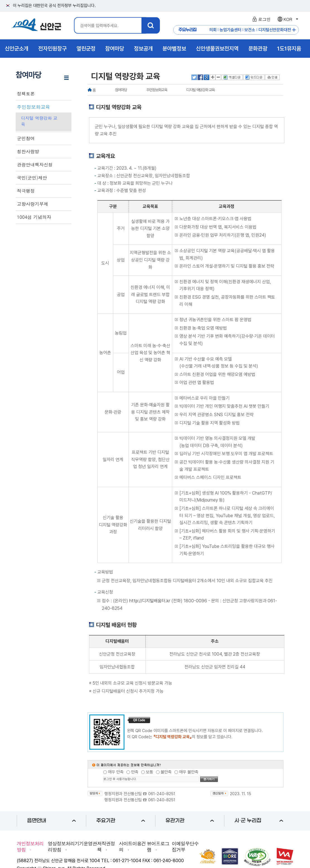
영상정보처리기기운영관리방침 (72, 847)
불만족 (166, 772)
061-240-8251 (162, 794)
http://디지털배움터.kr (150, 601)
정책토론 (26, 94)
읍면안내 (51, 821)
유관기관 (190, 821)
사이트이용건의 (132, 847)
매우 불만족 (189, 772)
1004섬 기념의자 (34, 217)
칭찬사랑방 (28, 152)
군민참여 (26, 138)
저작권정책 (106, 847)
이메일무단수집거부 (185, 847)
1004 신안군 (36, 26)
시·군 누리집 (259, 821)
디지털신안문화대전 (275, 30)
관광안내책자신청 (35, 165)
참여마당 (121, 90)
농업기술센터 (230, 30)
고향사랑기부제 (33, 204)
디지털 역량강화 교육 (39, 121)
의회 (213, 30)
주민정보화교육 (34, 107)
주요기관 (121, 821)
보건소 (250, 30)
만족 (135, 772)
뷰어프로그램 (158, 847)
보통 (150, 772)
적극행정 (26, 191)
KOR (288, 19)
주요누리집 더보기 (294, 30)
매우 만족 (116, 772)
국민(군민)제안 (32, 178)
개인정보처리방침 (30, 847)
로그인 (261, 19)
